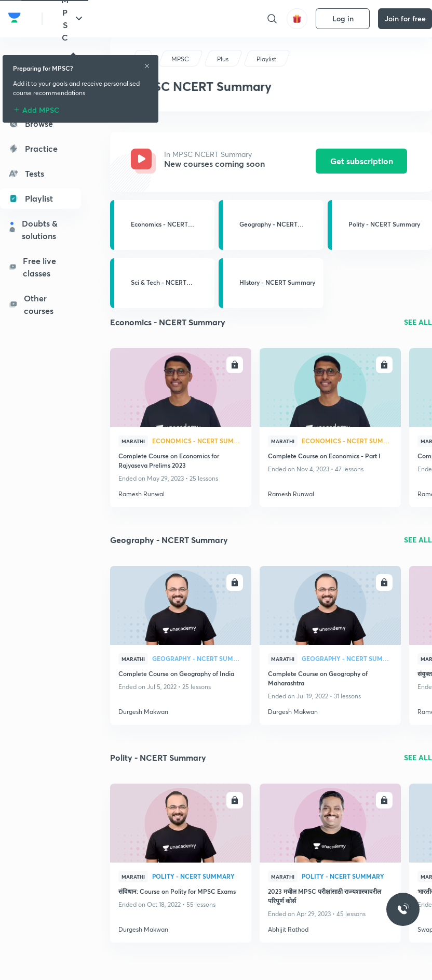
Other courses (31, 304)
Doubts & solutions (33, 229)
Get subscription (362, 161)
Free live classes (32, 267)
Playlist (31, 198)
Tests (26, 173)
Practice (33, 148)
